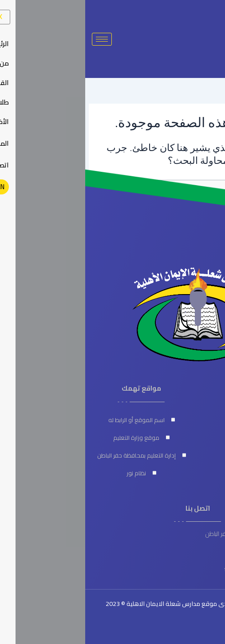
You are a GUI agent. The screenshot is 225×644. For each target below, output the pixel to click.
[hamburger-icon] (17, 39)
